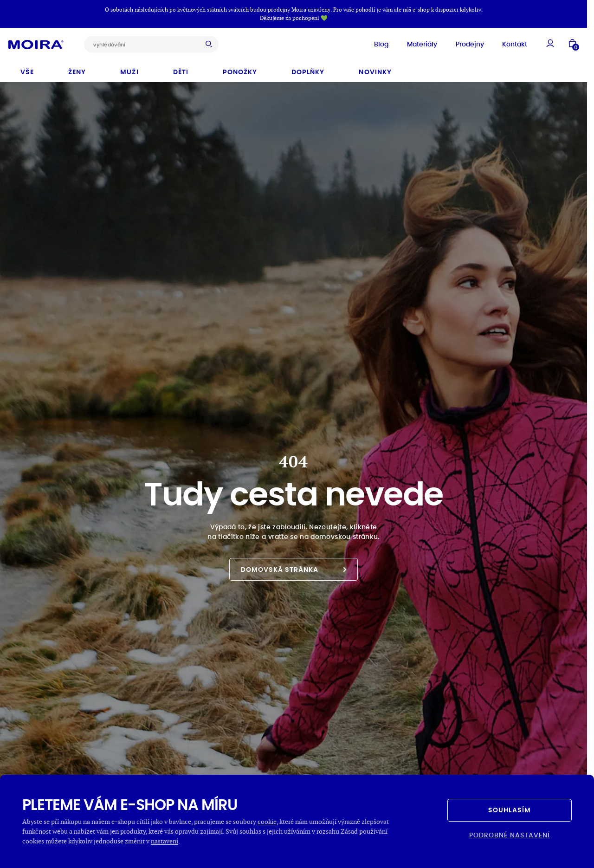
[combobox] (154, 43)
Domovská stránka (294, 567)
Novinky (375, 70)
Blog (371, 43)
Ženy (77, 70)
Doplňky (308, 70)
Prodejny (460, 43)
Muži (129, 70)
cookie (267, 821)
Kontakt (504, 43)
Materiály (412, 43)
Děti (181, 70)
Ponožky (240, 70)
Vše (27, 70)
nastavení (165, 841)
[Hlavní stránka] (46, 43)
